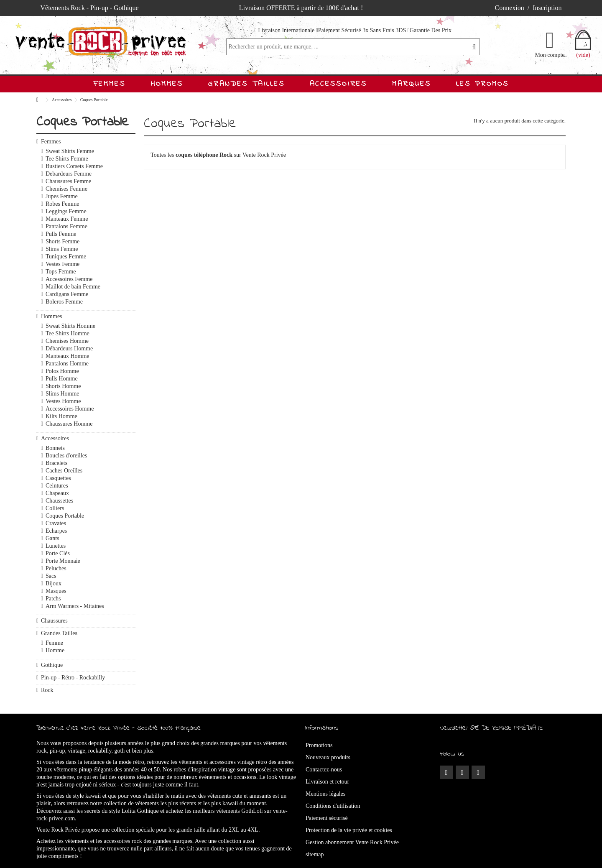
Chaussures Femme (68, 181)
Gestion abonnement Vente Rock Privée (352, 842)
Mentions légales (325, 794)
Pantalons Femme (66, 226)
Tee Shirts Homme (68, 333)
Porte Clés (58, 553)
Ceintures (57, 486)
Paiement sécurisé (327, 818)
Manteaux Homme (68, 356)
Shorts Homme (63, 386)
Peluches (56, 568)
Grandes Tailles (59, 633)
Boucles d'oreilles (66, 456)
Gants (52, 538)
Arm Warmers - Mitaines (75, 606)
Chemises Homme (67, 341)
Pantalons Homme (67, 364)
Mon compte (550, 55)
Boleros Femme (64, 302)
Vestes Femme (62, 264)
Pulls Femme (61, 234)
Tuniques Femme (66, 257)
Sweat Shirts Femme (70, 151)
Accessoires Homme (70, 409)
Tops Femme (61, 272)
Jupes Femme (62, 196)
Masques (56, 591)
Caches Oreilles (64, 471)
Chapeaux (57, 493)
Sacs (51, 576)
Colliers (55, 508)
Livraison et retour (327, 782)
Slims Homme (62, 394)
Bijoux (54, 583)
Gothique (52, 665)
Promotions (319, 745)
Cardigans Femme (67, 294)
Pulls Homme (62, 379)
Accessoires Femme (69, 279)
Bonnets (55, 448)
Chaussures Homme (69, 424)
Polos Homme (62, 371)
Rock (47, 690)
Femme (54, 643)
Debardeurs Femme (69, 174)
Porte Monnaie (63, 561)
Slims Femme (62, 249)
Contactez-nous (324, 770)
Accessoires (55, 438)
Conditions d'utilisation (333, 806)
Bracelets (56, 463)
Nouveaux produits (328, 757)
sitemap (315, 854)
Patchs (53, 599)
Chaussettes (59, 501)
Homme (55, 650)
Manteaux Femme (67, 219)
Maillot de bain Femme (73, 287)
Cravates (56, 523)
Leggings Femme (66, 211)
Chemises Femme (66, 189)
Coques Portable (65, 516)
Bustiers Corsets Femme (74, 166)
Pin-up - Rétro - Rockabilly (73, 678)
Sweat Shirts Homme (70, 326)
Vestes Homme (63, 401)
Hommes (52, 316)
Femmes (51, 142)
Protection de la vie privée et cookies (349, 830)
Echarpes (56, 531)
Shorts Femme (62, 241)
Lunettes (56, 546)
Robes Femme (62, 204)
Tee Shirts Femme (67, 159)
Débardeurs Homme (69, 348)
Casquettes (58, 478)
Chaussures (54, 621)
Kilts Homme (61, 416)
